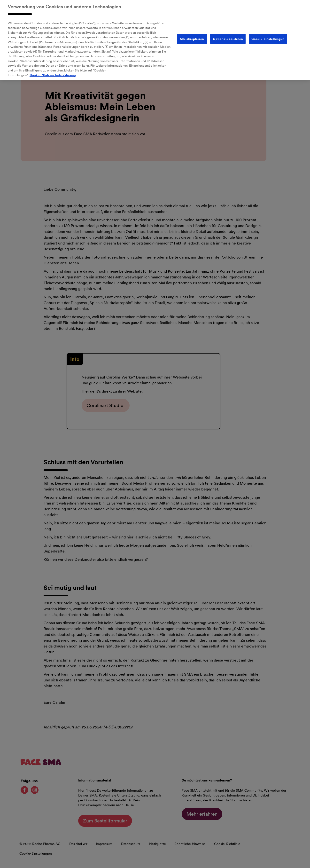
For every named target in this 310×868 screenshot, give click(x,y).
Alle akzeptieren (192, 36)
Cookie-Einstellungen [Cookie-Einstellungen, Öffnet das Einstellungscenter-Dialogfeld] (268, 36)
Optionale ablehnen (228, 36)
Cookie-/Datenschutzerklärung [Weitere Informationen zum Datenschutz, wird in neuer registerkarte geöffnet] (53, 72)
